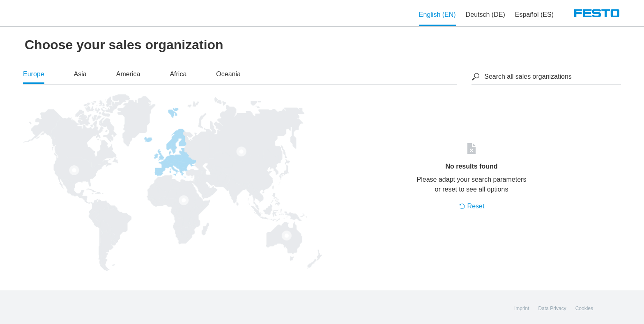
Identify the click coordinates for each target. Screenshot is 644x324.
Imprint (522, 308)
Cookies (584, 308)
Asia (80, 74)
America (128, 74)
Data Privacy (552, 308)
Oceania (228, 74)
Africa (178, 74)
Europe (34, 74)
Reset (472, 206)
